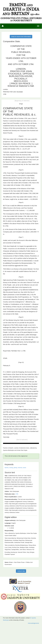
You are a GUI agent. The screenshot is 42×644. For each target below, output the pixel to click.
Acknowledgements (33, 623)
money (11, 468)
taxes (25, 468)
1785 (17, 494)
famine (7, 468)
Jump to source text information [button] (21, 37)
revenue (20, 468)
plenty (15, 468)
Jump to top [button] (21, 571)
